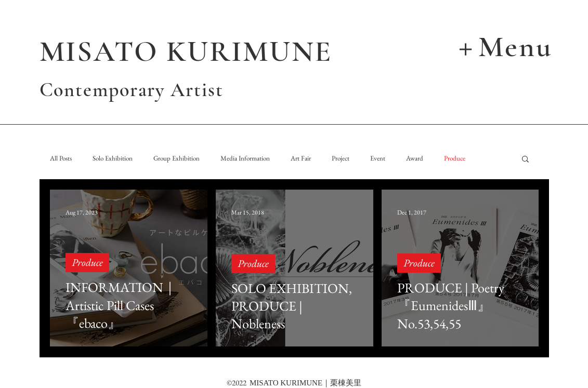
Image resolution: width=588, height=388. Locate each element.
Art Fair (301, 158)
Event (378, 158)
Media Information (245, 158)
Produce (455, 158)
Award (415, 158)
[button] (503, 46)
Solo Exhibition (113, 158)
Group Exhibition (177, 158)
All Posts (61, 158)
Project (341, 158)
